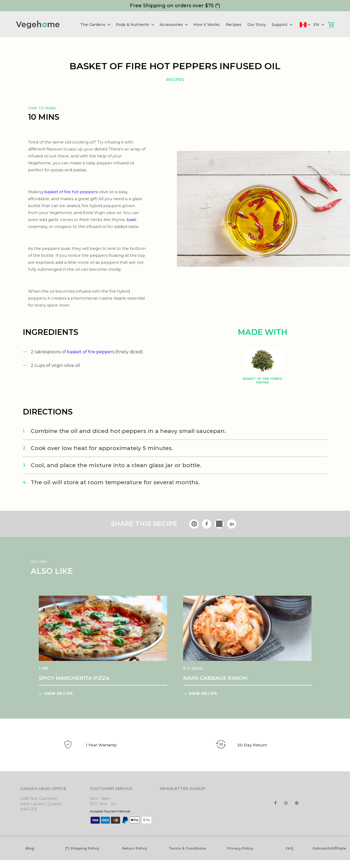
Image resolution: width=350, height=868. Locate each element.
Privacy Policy (240, 848)
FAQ (289, 848)
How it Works (207, 25)
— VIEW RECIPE (56, 693)
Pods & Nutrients (135, 25)
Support (282, 25)
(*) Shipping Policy (82, 848)
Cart (331, 25)
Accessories (174, 25)
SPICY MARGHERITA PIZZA (74, 678)
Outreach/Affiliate (329, 848)
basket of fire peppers (91, 352)
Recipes (234, 25)
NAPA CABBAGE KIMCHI (215, 678)
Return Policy (135, 848)
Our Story (257, 25)
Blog (30, 848)
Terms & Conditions (187, 848)
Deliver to (309, 25)
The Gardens (95, 25)
